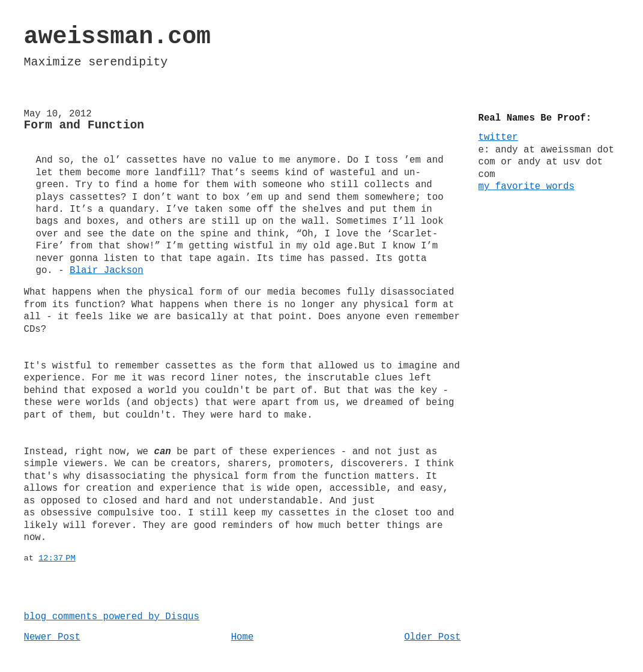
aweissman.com (118, 37)
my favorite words (527, 187)
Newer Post (52, 637)
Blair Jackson (107, 271)
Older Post (432, 637)
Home (243, 637)
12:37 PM (57, 558)
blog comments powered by (112, 617)
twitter (498, 137)
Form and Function (84, 125)
